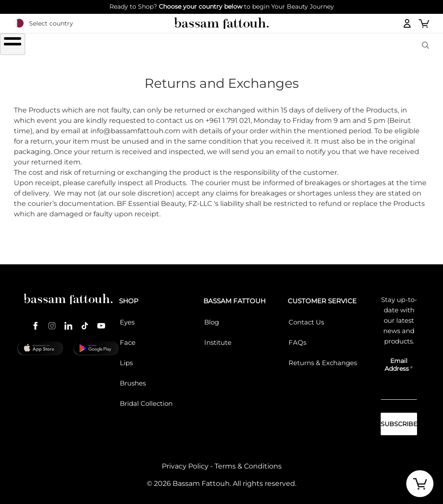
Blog (212, 317)
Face (128, 338)
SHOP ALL (64, 45)
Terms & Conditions (248, 461)
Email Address (397, 360)
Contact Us (306, 317)
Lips (126, 358)
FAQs (297, 338)
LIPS (148, 45)
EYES (106, 45)
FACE (191, 45)
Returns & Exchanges (323, 358)
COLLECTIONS (309, 45)
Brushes (243, 45)
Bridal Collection (146, 399)
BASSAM (373, 45)
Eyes (127, 317)
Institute (218, 338)
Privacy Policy (185, 461)
